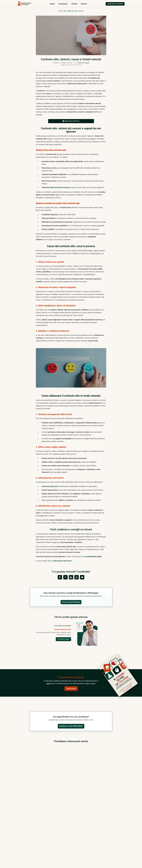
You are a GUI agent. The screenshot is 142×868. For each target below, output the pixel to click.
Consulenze (63, 4)
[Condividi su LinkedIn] (71, 577)
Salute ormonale (73, 11)
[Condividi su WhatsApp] (77, 577)
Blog (65, 11)
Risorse (84, 4)
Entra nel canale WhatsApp (71, 602)
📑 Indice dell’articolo (71, 121)
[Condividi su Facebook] (60, 577)
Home (61, 11)
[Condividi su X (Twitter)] (65, 577)
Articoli (74, 4)
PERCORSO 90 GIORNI (115, 4)
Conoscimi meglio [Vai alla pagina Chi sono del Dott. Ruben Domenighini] (63, 639)
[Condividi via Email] (82, 577)
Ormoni (81, 11)
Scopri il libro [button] (71, 689)
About (52, 4)
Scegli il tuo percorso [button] (71, 726)
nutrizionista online (94, 556)
